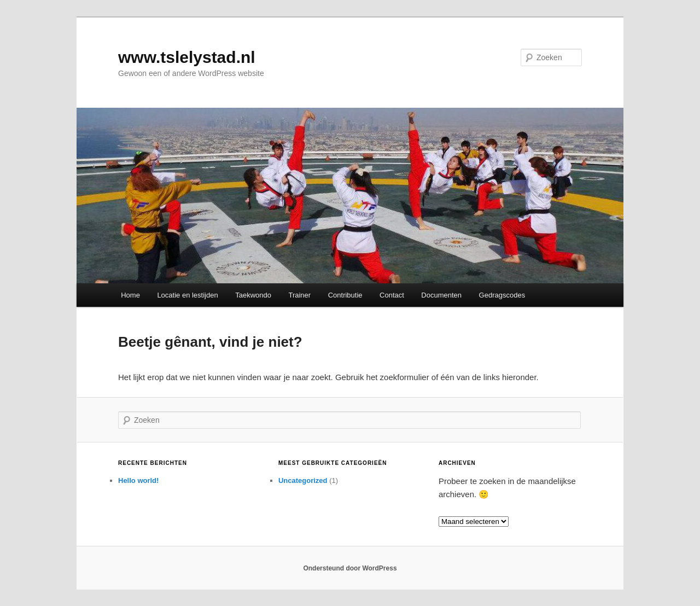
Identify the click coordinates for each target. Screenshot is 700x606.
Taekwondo (253, 295)
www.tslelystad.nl (187, 57)
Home (130, 295)
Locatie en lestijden (187, 295)
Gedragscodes (502, 295)
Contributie (345, 295)
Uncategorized (303, 480)
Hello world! (138, 480)
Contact (392, 295)
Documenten (441, 295)
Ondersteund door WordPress (350, 568)
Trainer (299, 295)
